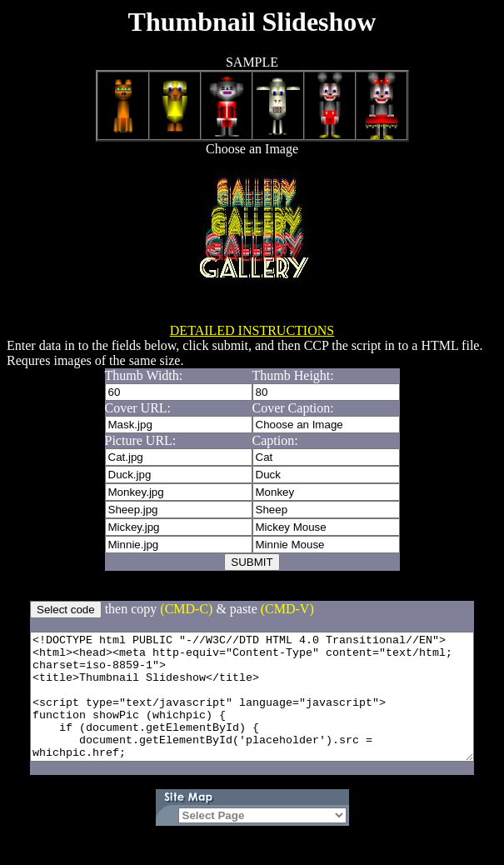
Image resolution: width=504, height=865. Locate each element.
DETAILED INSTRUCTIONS (252, 330)
